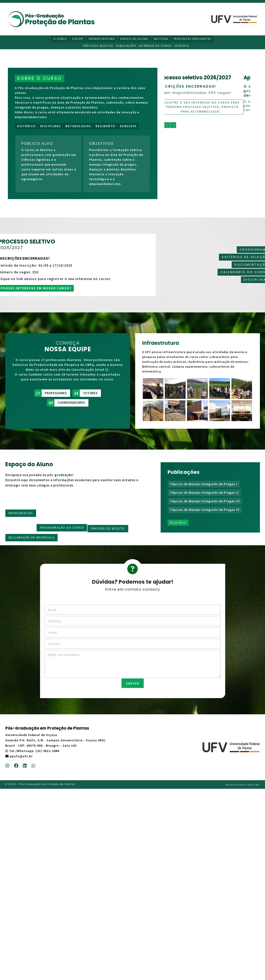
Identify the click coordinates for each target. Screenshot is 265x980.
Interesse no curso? (155, 46)
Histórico (26, 126)
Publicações (126, 46)
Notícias (161, 39)
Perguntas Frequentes (193, 39)
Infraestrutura (102, 39)
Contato (182, 46)
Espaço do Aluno (134, 39)
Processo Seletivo (98, 46)
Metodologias (78, 126)
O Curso (60, 39)
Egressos (128, 126)
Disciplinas (51, 126)
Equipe (78, 39)
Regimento (105, 126)
